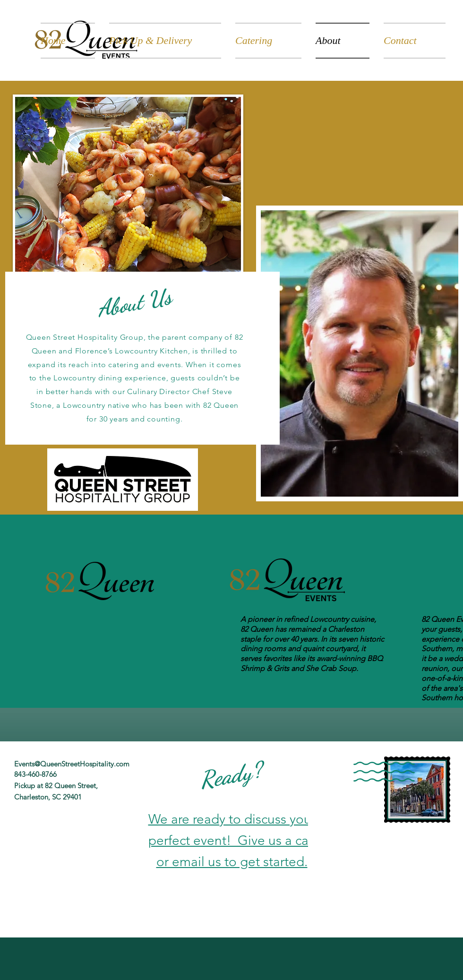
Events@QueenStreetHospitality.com (72, 764)
